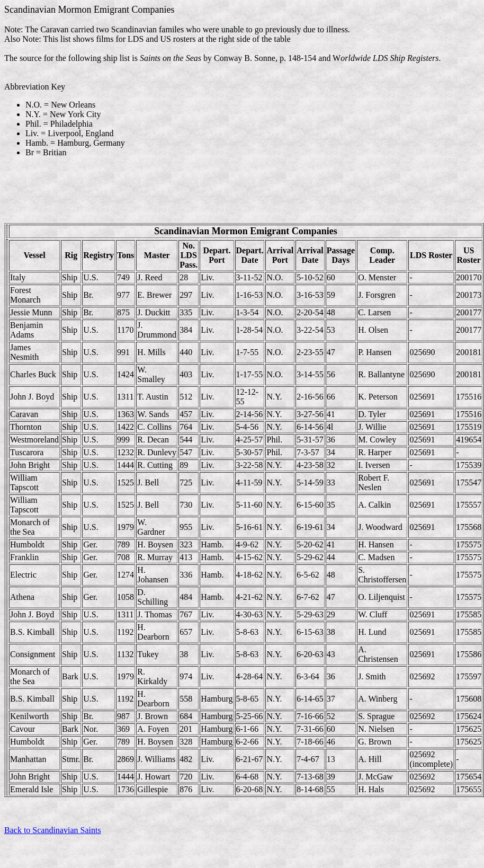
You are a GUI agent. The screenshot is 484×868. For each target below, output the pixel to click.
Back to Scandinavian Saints (53, 830)
